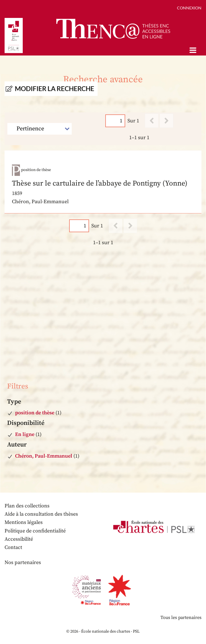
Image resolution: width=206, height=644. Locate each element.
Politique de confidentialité (35, 531)
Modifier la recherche (54, 89)
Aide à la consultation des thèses (41, 514)
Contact (13, 547)
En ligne (25, 434)
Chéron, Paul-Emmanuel (44, 456)
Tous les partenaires (181, 618)
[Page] (115, 121)
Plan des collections (27, 506)
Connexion (189, 8)
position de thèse (35, 413)
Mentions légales (24, 522)
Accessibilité (19, 539)
